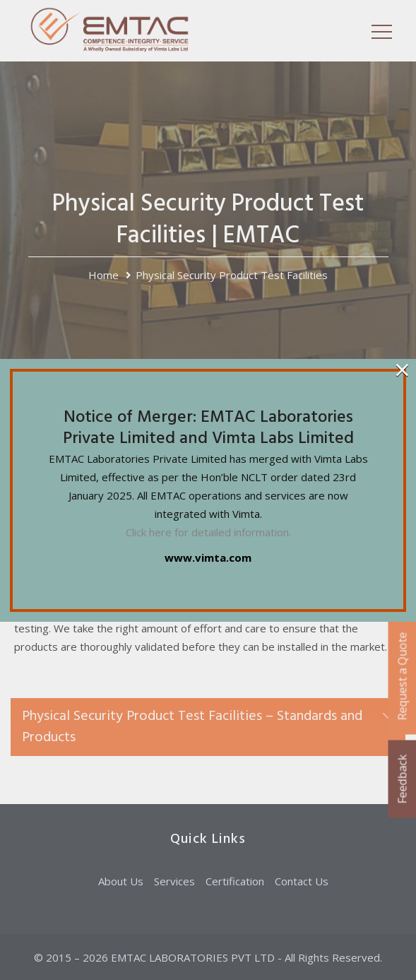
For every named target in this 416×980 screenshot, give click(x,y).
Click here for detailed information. (208, 532)
